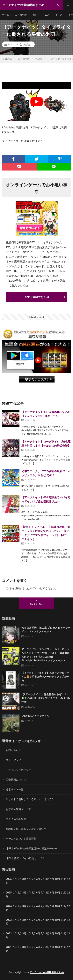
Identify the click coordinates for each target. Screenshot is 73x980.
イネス (59, 15)
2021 (9, 947)
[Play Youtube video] (36, 102)
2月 (20, 879)
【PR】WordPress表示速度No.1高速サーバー (31, 848)
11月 (64, 893)
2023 (9, 920)
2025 (9, 893)
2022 (9, 933)
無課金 (27, 44)
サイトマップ (13, 760)
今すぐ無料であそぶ (37, 297)
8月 (48, 893)
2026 (9, 879)
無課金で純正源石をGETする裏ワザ (26, 829)
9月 (52, 893)
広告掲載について (16, 779)
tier (34, 15)
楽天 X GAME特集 (16, 819)
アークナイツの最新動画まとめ (47, 972)
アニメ (46, 15)
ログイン (35, 588)
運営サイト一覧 (15, 789)
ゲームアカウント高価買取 (21, 839)
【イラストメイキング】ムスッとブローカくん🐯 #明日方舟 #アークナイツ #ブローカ (45, 677)
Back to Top (36, 604)
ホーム (5, 15)
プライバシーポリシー (18, 770)
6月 (38, 893)
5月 (34, 893)
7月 (43, 893)
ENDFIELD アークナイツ (35, 716)
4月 (29, 879)
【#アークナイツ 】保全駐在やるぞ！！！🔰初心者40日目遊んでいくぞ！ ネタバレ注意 (46, 698)
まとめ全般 (21, 15)
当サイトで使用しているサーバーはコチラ (30, 799)
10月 (57, 893)
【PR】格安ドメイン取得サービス (25, 858)
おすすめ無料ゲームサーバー (22, 809)
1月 (15, 879)
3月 (24, 879)
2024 (9, 906)
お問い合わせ (13, 750)
